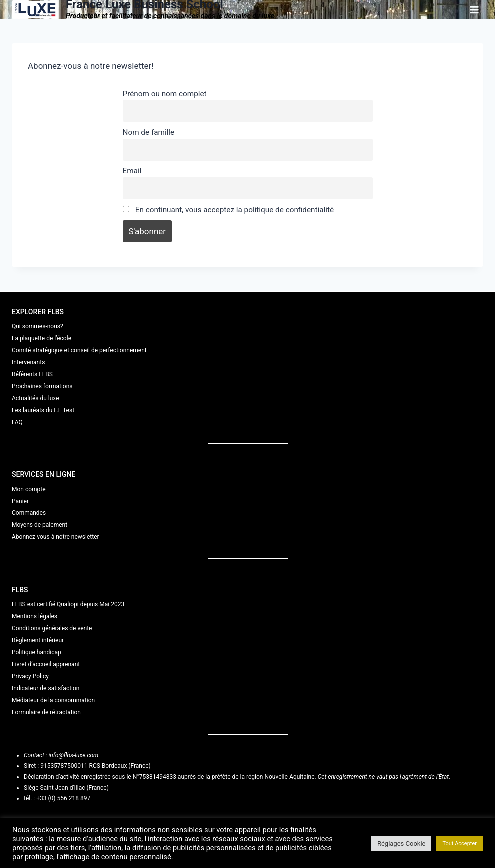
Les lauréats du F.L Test (43, 410)
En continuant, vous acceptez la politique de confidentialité (229, 210)
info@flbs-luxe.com (73, 755)
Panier (20, 501)
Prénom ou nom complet (165, 94)
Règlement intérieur (38, 640)
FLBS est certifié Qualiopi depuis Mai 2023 (68, 604)
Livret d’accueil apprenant (46, 664)
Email (132, 171)
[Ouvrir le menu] (474, 10)
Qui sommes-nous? (38, 326)
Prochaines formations (42, 386)
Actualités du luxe (36, 398)
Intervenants (28, 362)
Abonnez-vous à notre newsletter (56, 537)
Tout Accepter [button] (459, 843)
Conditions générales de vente (52, 628)
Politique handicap (37, 652)
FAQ (17, 422)
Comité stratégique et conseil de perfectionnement (79, 350)
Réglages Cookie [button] (401, 843)
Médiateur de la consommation (53, 700)
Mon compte (29, 489)
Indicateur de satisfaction (46, 688)
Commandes (29, 513)
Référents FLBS (32, 374)
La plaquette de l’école (42, 338)
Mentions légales (35, 616)
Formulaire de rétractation (46, 712)
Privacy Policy (30, 676)
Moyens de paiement (40, 525)
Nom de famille (149, 132)
